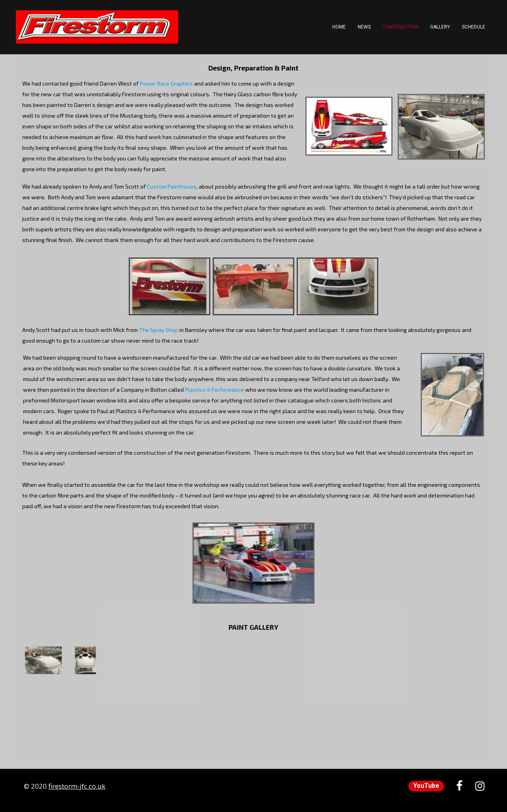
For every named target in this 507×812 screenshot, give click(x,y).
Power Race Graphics (166, 83)
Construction (400, 27)
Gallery (440, 27)
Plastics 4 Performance (214, 390)
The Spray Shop (159, 330)
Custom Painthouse (172, 186)
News (364, 27)
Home (339, 27)
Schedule (474, 27)
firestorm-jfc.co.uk (77, 786)
